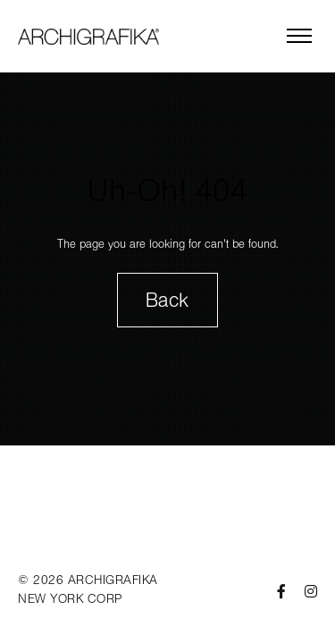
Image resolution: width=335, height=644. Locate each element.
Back (167, 301)
